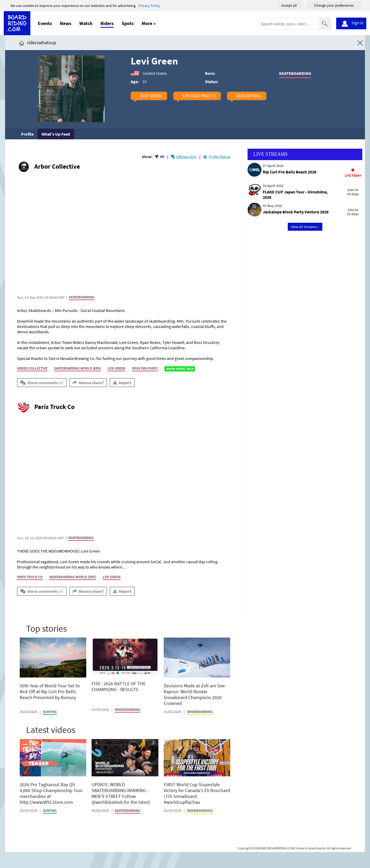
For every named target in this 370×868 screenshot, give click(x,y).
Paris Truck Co (54, 407)
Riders (107, 23)
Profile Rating (219, 157)
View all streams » (305, 227)
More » (149, 23)
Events (45, 23)
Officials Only (186, 157)
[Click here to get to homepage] (22, 42)
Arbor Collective (57, 166)
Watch (86, 23)
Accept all (289, 5)
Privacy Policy (149, 6)
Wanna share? (91, 383)
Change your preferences (334, 5)
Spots (128, 23)
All (162, 157)
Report (125, 383)
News (66, 23)
